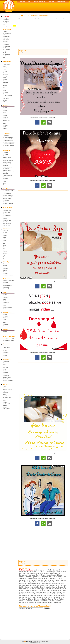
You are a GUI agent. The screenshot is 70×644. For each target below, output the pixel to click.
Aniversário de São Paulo (43, 570)
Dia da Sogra (43, 580)
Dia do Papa (51, 592)
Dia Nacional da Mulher (44, 597)
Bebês (4, 296)
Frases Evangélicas (8, 164)
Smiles (5, 306)
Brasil (4, 386)
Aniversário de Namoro (9, 144)
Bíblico (5, 109)
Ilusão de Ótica (7, 396)
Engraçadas (6, 287)
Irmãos (5, 242)
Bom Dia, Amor (7, 212)
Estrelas (5, 321)
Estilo (4, 319)
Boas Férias (6, 40)
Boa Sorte (5, 41)
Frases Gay (6, 165)
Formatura (5, 269)
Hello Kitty (5, 368)
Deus (4, 114)
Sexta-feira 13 (58, 602)
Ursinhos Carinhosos (8, 381)
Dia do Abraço (46, 584)
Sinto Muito (6, 99)
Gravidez (5, 270)
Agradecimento (7, 65)
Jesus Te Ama (6, 120)
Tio (4, 258)
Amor (4, 24)
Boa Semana (6, 20)
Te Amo (5, 102)
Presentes (5, 92)
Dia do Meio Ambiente (54, 590)
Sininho (5, 374)
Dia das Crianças (54, 580)
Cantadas (5, 214)
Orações (5, 122)
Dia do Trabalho (25, 596)
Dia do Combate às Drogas (54, 587)
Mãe (4, 244)
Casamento (6, 264)
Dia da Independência (33, 577)
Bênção (5, 107)
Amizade (5, 23)
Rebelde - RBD (7, 404)
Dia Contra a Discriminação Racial (49, 572)
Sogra (4, 255)
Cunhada (5, 232)
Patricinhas (6, 324)
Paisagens (5, 399)
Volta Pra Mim (6, 225)
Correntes (5, 154)
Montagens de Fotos (8, 26)
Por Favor (5, 56)
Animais (5, 294)
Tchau (4, 57)
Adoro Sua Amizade (8, 190)
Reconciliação (6, 94)
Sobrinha (5, 252)
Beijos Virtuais (7, 36)
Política (5, 402)
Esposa (5, 236)
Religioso (5, 127)
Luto (4, 84)
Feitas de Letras (7, 157)
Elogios (5, 79)
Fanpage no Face (25, 2)
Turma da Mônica (7, 377)
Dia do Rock (51, 594)
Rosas (4, 304)
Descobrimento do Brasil (27, 572)
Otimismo (5, 174)
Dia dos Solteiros (59, 596)
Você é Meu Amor (7, 222)
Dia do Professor (40, 594)
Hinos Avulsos (6, 169)
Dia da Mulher (58, 577)
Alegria (5, 66)
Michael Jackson (7, 397)
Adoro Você (6, 63)
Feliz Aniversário (7, 147)
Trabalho (5, 405)
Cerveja (5, 346)
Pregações (6, 125)
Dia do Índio (41, 590)
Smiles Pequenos (7, 307)
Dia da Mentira (46, 577)
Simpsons (5, 372)
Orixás (4, 124)
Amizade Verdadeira (8, 195)
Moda (4, 323)
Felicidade (5, 82)
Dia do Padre (30, 592)
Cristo (4, 112)
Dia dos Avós (48, 596)
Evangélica (6, 117)
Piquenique (6, 352)
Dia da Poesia (32, 579)
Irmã (4, 239)
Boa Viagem (6, 45)
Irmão (4, 240)
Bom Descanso (7, 46)
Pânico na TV (6, 289)
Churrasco (5, 349)
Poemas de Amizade (8, 203)
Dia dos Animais (37, 596)
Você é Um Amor (7, 224)
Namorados (6, 217)
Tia (4, 257)
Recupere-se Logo (7, 95)
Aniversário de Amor (8, 140)
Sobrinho (5, 253)
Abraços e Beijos (7, 33)
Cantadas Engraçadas (8, 281)
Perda (4, 89)
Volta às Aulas (6, 409)
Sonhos (5, 180)
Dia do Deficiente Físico (27, 597)
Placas (4, 401)
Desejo (5, 78)
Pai (4, 250)
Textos (4, 183)
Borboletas (6, 316)
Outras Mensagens (8, 175)
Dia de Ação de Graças (32, 582)
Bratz (4, 363)
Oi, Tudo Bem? (7, 54)
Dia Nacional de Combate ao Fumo (46, 599)
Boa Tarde (5, 43)
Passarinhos (6, 302)
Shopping (5, 326)
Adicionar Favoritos (39, 2)
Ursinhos (5, 309)
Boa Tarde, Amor (7, 211)
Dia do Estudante (55, 589)
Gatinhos (5, 301)
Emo (4, 388)
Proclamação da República (47, 579)
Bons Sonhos (6, 49)
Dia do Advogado (58, 584)
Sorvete (5, 356)
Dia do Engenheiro (42, 589)
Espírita (5, 116)
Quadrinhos (6, 371)
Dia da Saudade (32, 580)
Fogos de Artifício (7, 389)
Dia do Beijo (50, 585)
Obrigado (5, 51)
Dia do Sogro (61, 594)
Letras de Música (7, 170)
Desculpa (5, 76)
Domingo (5, 18)
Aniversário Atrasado (8, 137)
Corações (5, 318)
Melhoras (5, 86)
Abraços (5, 32)
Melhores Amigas (7, 199)
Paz (4, 87)
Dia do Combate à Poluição (34, 587)
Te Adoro (5, 100)
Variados (5, 407)
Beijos (4, 35)
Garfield (5, 366)
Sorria (4, 182)
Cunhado (5, 234)
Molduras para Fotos (26, 570)
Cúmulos (5, 284)
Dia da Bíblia (31, 573)
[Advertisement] (43, 34)
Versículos (5, 130)
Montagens (51, 2)
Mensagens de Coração (9, 172)
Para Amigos (6, 202)
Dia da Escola (41, 575)
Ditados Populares (7, 286)
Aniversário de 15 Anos (9, 139)
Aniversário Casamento (9, 142)
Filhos (4, 237)
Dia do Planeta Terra (26, 594)
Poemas (5, 177)
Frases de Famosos (8, 161)
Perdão (5, 91)
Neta (4, 247)
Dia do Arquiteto (39, 585)
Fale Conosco (61, 2)
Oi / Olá (5, 53)
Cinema (5, 351)
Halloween (44, 601)
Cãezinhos (5, 298)
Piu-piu (5, 369)
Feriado (5, 265)
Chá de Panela (6, 347)
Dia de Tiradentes (34, 584)
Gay (4, 391)
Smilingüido (6, 376)
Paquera (5, 219)
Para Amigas (6, 200)
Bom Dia (5, 48)
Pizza (4, 354)
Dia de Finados (46, 582)
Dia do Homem (31, 590)
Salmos (5, 128)
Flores (4, 299)
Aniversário (6, 21)
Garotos (5, 333)
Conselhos (6, 153)
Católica (5, 111)
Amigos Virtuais (7, 194)
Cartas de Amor (7, 215)
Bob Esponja (6, 361)
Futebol (5, 331)
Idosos (5, 394)
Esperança (6, 81)
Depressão (6, 74)
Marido (5, 245)
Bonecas (5, 314)
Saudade (5, 97)
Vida (4, 185)
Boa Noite (5, 38)
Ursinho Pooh (6, 379)
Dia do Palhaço (41, 592)
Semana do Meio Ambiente (43, 602)
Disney (5, 364)
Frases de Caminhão (8, 159)
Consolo (5, 73)
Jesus (4, 119)
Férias (4, 267)
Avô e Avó (5, 231)
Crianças (5, 156)
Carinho (5, 71)
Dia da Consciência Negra (45, 573)
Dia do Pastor (61, 592)
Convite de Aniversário (9, 145)
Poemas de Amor (7, 220)
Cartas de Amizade (8, 197)
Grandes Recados (7, 167)
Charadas (5, 282)
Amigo (4, 192)
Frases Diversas (7, 162)
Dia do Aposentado (26, 585)
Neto (4, 248)
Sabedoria (5, 178)
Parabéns (5, 273)
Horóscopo (6, 393)
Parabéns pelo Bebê (8, 275)
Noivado (5, 272)
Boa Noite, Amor (7, 209)
